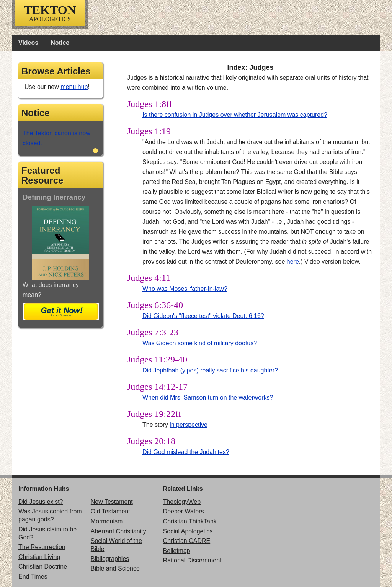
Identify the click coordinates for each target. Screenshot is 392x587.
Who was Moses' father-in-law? (185, 289)
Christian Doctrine (43, 567)
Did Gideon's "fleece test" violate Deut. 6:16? (203, 316)
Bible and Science (115, 568)
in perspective (189, 425)
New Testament (112, 502)
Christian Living (39, 557)
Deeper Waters (184, 511)
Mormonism (107, 521)
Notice (60, 43)
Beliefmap (177, 551)
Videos (28, 43)
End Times (33, 576)
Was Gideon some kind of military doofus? (200, 343)
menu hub (74, 87)
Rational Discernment (192, 560)
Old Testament (110, 511)
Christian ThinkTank (190, 521)
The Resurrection (42, 547)
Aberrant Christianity (118, 531)
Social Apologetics (188, 531)
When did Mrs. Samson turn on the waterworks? (208, 398)
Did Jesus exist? (41, 502)
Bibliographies (110, 559)
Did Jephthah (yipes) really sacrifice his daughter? (210, 370)
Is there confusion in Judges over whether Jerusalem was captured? (235, 115)
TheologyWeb (182, 502)
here (293, 262)
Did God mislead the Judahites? (186, 452)
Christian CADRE (187, 541)
